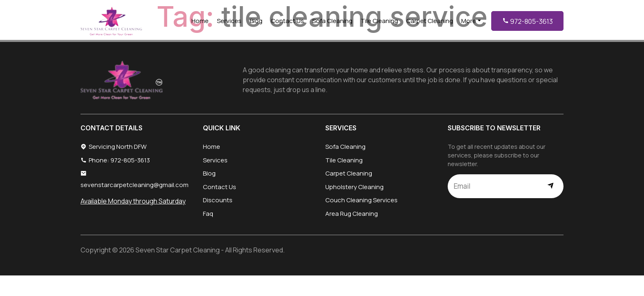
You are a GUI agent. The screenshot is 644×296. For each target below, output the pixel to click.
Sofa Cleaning (332, 21)
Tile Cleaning (379, 21)
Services (229, 21)
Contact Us (287, 21)
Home (200, 21)
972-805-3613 (528, 21)
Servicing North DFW (114, 147)
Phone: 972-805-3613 (115, 161)
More (469, 21)
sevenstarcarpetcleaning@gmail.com (135, 179)
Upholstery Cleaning (354, 187)
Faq (208, 214)
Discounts (218, 200)
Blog (256, 21)
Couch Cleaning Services (361, 200)
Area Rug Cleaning (352, 214)
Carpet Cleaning (430, 21)
